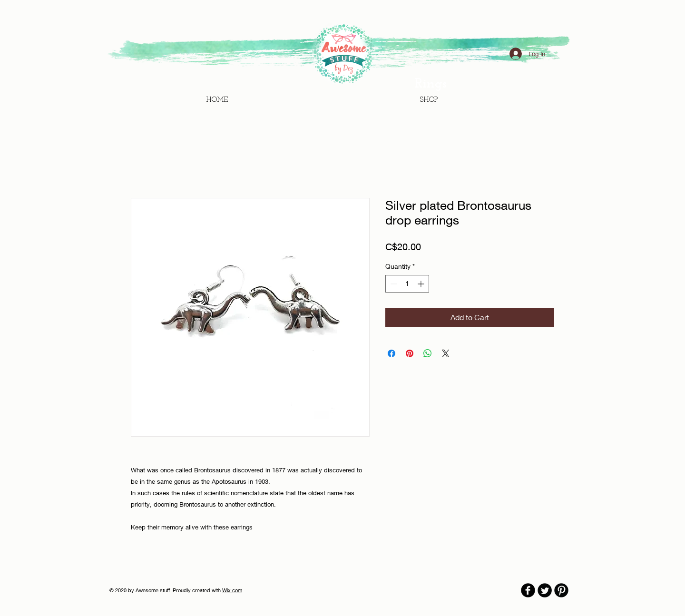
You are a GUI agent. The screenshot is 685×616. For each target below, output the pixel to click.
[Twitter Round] (545, 590)
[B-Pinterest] (561, 590)
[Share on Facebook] (391, 353)
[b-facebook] (528, 590)
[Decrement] (393, 284)
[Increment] (422, 284)
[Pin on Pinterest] (410, 353)
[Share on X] (446, 353)
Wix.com (232, 590)
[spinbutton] (407, 284)
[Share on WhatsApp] (428, 353)
